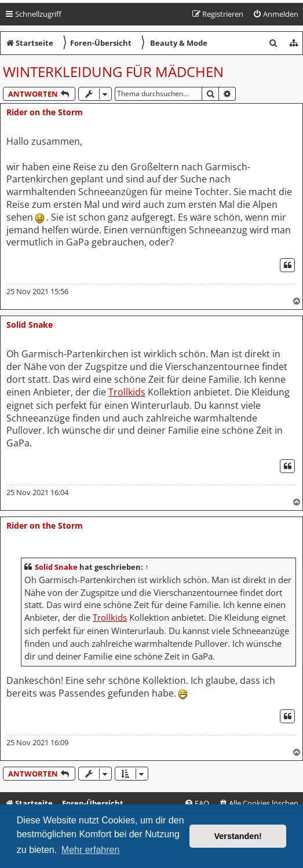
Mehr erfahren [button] (91, 850)
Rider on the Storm (45, 112)
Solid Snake (30, 325)
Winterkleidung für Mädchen (113, 72)
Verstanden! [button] (238, 836)
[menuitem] (275, 14)
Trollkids (127, 392)
